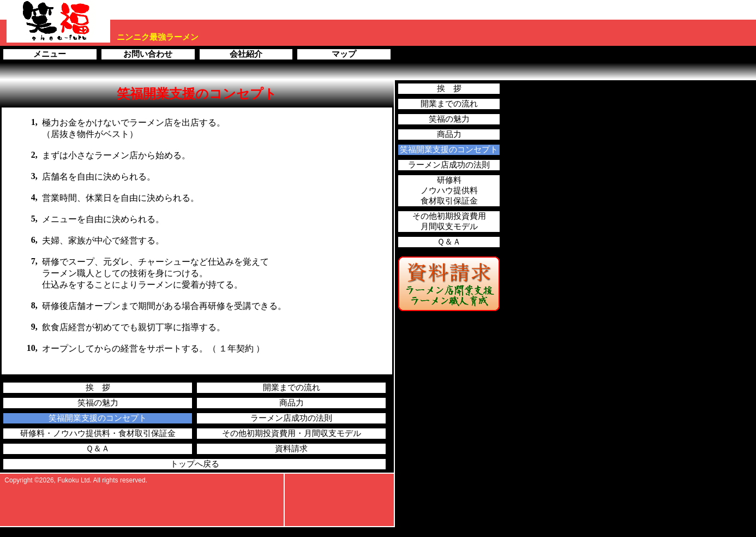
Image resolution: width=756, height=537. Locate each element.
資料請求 (291, 449)
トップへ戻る (195, 464)
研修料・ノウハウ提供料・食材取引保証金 (98, 433)
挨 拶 (98, 387)
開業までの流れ (292, 387)
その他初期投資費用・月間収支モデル (292, 433)
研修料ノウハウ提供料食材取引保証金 (449, 190)
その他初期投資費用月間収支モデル (449, 221)
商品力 (292, 403)
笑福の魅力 (98, 403)
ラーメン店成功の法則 (291, 418)
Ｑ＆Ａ (98, 449)
